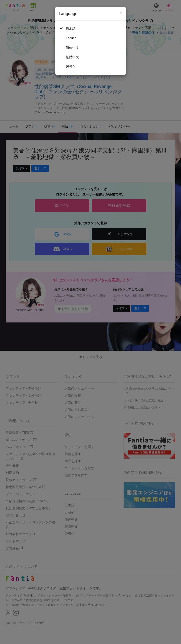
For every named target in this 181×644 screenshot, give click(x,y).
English (71, 38)
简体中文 (72, 48)
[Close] (121, 13)
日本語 (71, 29)
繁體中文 (72, 57)
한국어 (71, 66)
